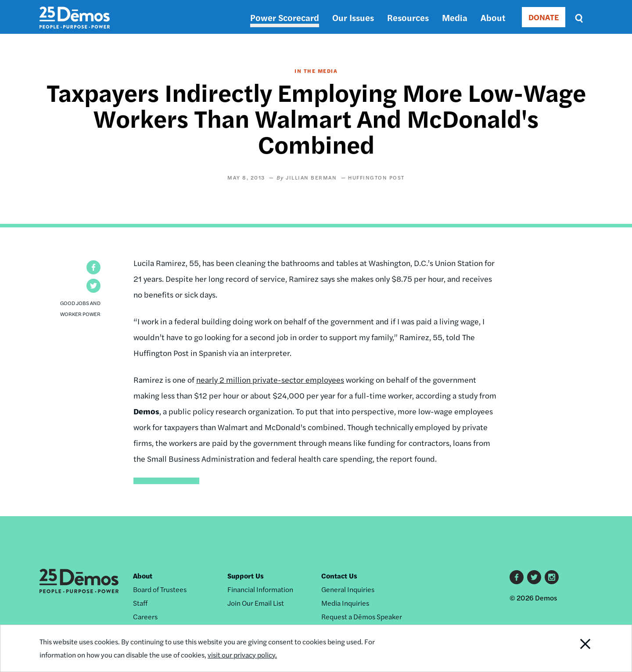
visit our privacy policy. (242, 655)
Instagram (552, 577)
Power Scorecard (285, 17)
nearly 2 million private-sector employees (270, 379)
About (493, 17)
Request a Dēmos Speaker (362, 616)
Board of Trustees (160, 589)
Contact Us (339, 576)
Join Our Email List (256, 603)
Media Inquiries (345, 603)
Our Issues (353, 17)
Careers (145, 616)
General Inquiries (348, 589)
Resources (408, 17)
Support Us (246, 576)
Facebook (517, 577)
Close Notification (575, 648)
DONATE (544, 17)
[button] (93, 267)
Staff (140, 603)
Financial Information (260, 589)
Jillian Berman (311, 177)
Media (455, 17)
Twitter (534, 577)
